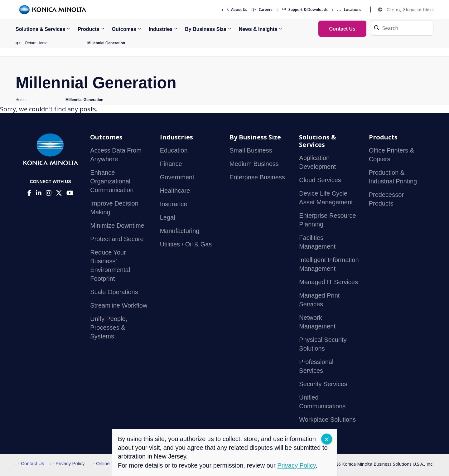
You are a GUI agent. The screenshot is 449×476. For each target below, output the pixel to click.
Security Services (323, 384)
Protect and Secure (117, 239)
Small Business (251, 150)
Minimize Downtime (117, 226)
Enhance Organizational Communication (112, 181)
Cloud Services (320, 180)
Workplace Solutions (327, 420)
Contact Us (30, 463)
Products (88, 29)
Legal (168, 217)
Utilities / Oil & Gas (186, 244)
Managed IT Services (328, 282)
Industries (161, 29)
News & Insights (258, 29)
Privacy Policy (68, 463)
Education (174, 150)
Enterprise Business (257, 177)
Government (177, 177)
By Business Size (206, 29)
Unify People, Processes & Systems (109, 328)
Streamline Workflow (119, 305)
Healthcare (175, 191)
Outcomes (124, 29)
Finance (171, 164)
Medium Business (254, 164)
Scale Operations (114, 292)
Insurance (174, 204)
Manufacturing (180, 231)
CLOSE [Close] (327, 439)
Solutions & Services (40, 29)
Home (21, 100)
